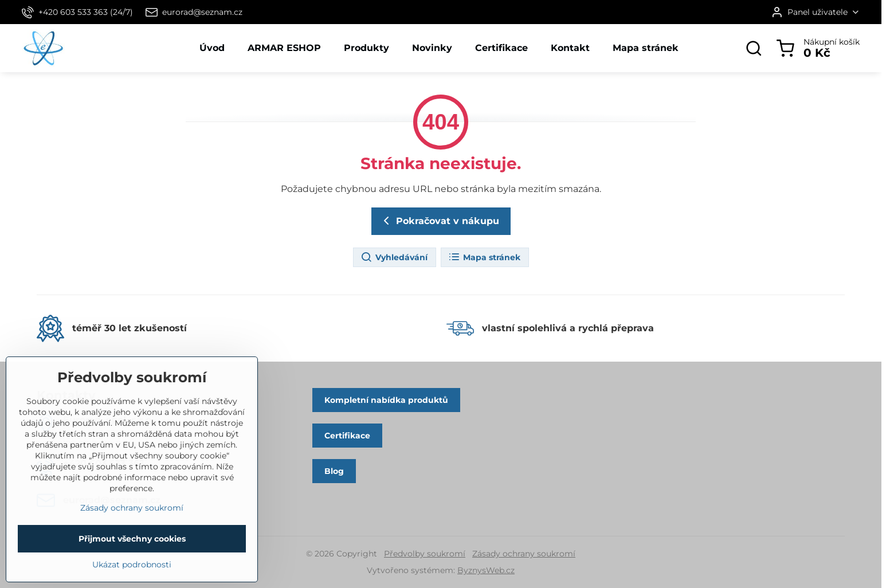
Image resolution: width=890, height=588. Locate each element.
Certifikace (347, 436)
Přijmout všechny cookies (132, 556)
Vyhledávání (394, 257)
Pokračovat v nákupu (439, 221)
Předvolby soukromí (425, 554)
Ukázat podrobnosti (132, 582)
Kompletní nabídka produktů (386, 400)
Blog (334, 471)
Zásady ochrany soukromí (524, 554)
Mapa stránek (484, 257)
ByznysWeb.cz (486, 570)
